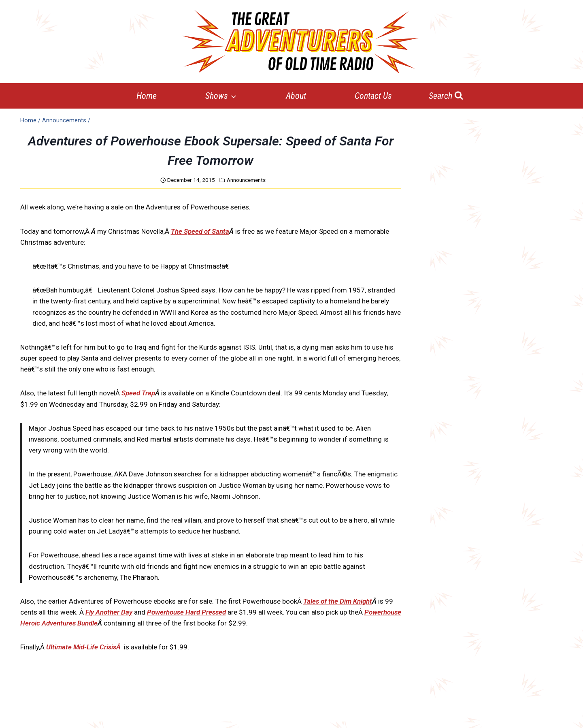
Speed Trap (138, 393)
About (296, 96)
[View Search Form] (446, 96)
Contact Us (373, 96)
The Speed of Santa (200, 231)
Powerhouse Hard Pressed (186, 612)
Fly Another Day (109, 612)
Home (147, 96)
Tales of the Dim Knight (338, 601)
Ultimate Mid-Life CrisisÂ (84, 647)
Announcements (246, 180)
